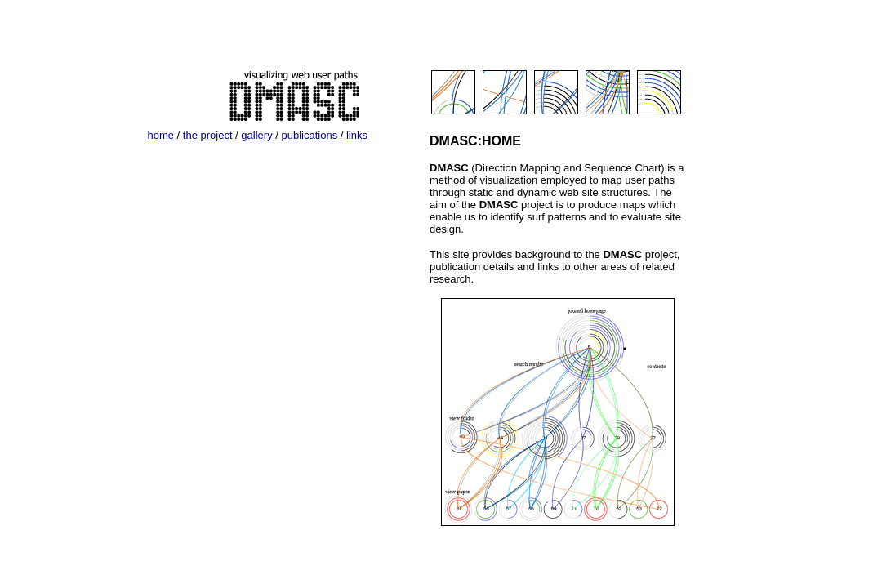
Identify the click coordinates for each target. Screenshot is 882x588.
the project (208, 135)
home (160, 135)
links (357, 135)
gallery (256, 135)
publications (309, 135)
